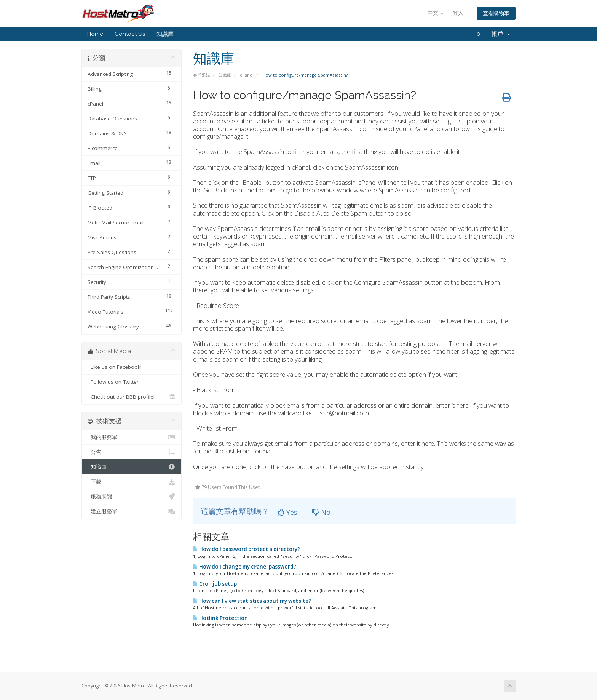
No (321, 512)
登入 (458, 13)
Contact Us (130, 34)
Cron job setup (215, 584)
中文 (436, 13)
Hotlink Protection (220, 618)
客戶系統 (201, 75)
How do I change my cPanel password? (245, 567)
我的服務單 (132, 437)
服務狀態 (132, 497)
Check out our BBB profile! (132, 397)
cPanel (247, 75)
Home (95, 34)
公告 (132, 452)
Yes (287, 512)
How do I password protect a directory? (247, 549)
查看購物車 (496, 13)
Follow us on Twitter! (132, 382)
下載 (132, 482)
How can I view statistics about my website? (252, 601)
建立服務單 (132, 511)
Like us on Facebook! (132, 367)
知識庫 (165, 34)
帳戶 (501, 34)
